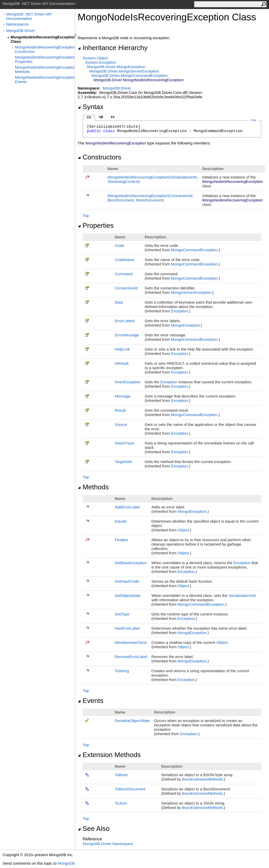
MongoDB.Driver (21, 31)
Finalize (121, 540)
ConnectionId (126, 288)
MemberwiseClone (131, 642)
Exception (180, 311)
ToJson (121, 803)
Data (119, 302)
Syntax (91, 107)
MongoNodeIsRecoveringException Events (45, 79)
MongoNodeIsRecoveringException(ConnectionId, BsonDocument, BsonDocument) (150, 198)
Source (121, 424)
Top (86, 216)
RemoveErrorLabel (131, 657)
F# (113, 117)
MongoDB (66, 863)
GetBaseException (131, 563)
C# (89, 117)
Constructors (99, 157)
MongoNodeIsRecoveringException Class (43, 39)
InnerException (128, 382)
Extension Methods (109, 755)
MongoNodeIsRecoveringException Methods (45, 69)
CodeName (125, 260)
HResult (122, 363)
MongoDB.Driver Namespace (108, 844)
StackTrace (124, 443)
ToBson (121, 775)
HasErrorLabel (127, 628)
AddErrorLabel (127, 507)
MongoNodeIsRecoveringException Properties (45, 59)
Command (124, 274)
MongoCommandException (194, 250)
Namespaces (18, 24)
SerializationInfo (242, 595)
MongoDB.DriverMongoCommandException (129, 75)
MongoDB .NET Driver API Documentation (29, 16)
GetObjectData (128, 595)
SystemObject (95, 58)
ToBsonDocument (130, 789)
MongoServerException (191, 292)
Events (91, 701)
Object (183, 530)
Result (120, 410)
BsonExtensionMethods (202, 779)
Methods (93, 487)
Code (119, 245)
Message (123, 396)
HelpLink (122, 349)
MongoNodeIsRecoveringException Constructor (45, 49)
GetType (122, 614)
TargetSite (124, 462)
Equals (121, 521)
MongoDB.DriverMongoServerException (124, 71)
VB (101, 117)
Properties (96, 225)
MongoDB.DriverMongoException (116, 67)
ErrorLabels (125, 321)
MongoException (185, 325)
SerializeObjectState (132, 721)
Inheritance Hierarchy (113, 48)
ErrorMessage (127, 335)
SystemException (100, 62)
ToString (122, 671)
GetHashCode (127, 581)
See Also (94, 829)
